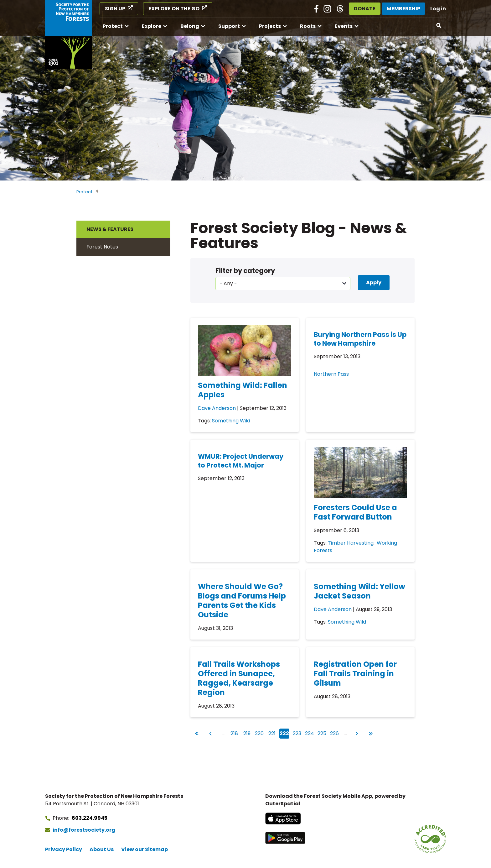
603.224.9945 (90, 818)
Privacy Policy (64, 849)
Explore (152, 26)
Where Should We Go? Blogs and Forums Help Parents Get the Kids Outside (242, 601)
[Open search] (439, 26)
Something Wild (231, 421)
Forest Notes (102, 247)
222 (284, 734)
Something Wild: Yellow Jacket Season (359, 591)
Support (229, 26)
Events (344, 26)
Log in (438, 9)
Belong (190, 26)
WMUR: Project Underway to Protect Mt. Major (241, 461)
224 (310, 733)
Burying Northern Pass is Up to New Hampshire (360, 339)
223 (297, 733)
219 (248, 733)
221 (273, 733)
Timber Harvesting (351, 543)
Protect (113, 26)
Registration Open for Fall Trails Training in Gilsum (355, 674)
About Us (102, 849)
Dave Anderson (217, 408)
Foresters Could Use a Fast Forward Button (355, 512)
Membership (403, 9)
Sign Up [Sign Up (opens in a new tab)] (115, 9)
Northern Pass (331, 374)
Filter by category (245, 271)
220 (260, 733)
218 (235, 733)
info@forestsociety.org (84, 830)
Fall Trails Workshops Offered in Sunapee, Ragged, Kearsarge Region (239, 678)
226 (335, 733)
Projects (270, 26)
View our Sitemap (145, 849)
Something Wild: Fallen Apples (243, 390)
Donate (365, 9)
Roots (308, 26)
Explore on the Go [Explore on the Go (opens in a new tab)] (174, 9)
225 (322, 733)
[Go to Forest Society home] (69, 34)
